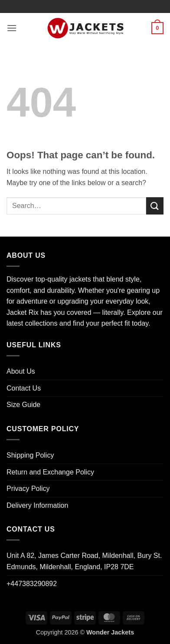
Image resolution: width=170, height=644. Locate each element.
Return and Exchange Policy (50, 472)
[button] (12, 28)
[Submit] (155, 206)
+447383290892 (32, 584)
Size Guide (23, 405)
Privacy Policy (28, 489)
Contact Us (24, 388)
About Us (21, 371)
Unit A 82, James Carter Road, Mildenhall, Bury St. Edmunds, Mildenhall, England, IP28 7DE (84, 561)
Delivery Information (37, 505)
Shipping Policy (30, 455)
